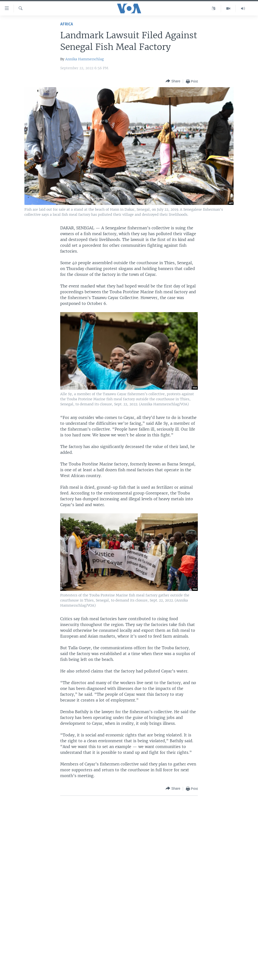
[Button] (173, 81)
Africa (67, 24)
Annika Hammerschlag (85, 59)
